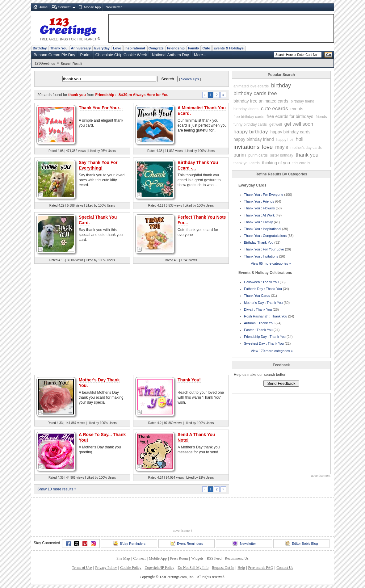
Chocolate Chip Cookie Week (121, 55)
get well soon (299, 124)
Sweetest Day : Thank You (264, 343)
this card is (301, 163)
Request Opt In (223, 568)
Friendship (176, 48)
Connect (64, 7)
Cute (206, 48)
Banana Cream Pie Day (54, 55)
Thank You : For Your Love (264, 249)
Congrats (156, 48)
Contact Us (285, 568)
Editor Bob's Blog (302, 543)
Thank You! (189, 380)
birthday (281, 86)
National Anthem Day (170, 55)
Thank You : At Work (259, 215)
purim (240, 155)
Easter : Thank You (258, 330)
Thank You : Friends (259, 201)
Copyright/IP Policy (159, 568)
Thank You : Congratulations (265, 236)
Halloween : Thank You (261, 282)
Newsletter (114, 7)
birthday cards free (255, 93)
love (268, 147)
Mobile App (92, 7)
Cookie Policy (131, 568)
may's (281, 147)
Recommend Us (237, 558)
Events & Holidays (229, 48)
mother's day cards (306, 148)
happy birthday (251, 132)
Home (43, 7)
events (297, 109)
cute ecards (275, 109)
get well (276, 124)
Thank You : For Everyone (264, 195)
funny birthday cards (250, 124)
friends (321, 117)
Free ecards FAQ (260, 568)
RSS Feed (214, 558)
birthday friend (302, 101)
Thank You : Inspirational (262, 229)
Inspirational (135, 48)
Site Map (123, 558)
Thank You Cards (257, 296)
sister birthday (282, 155)
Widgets (197, 558)
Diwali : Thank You (258, 309)
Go (329, 55)
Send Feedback (281, 383)
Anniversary (81, 48)
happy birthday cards (291, 132)
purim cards (258, 155)
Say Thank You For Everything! (98, 165)
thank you (307, 155)
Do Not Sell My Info (193, 568)
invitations (247, 147)
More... (200, 55)
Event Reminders (187, 543)
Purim (85, 55)
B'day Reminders (129, 543)
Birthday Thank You (259, 242)
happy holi (285, 140)
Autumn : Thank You (259, 323)
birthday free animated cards (261, 101)
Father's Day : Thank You (263, 289)
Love (117, 48)
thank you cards (247, 163)
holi (299, 139)
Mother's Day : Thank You (263, 303)
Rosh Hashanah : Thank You (266, 316)
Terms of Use (82, 568)
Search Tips (190, 79)
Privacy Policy (106, 568)
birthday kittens (246, 109)
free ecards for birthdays (290, 116)
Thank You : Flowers (259, 208)
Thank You (59, 48)
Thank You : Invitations (261, 256)
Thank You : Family (258, 222)
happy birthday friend (254, 139)
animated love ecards (251, 86)
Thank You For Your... (101, 108)
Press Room (179, 558)
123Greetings (45, 63)
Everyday (102, 48)
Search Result (71, 64)
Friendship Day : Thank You (265, 337)
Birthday (40, 48)
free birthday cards (249, 117)
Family (193, 48)
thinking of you (276, 163)
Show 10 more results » (57, 489)
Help (241, 568)
